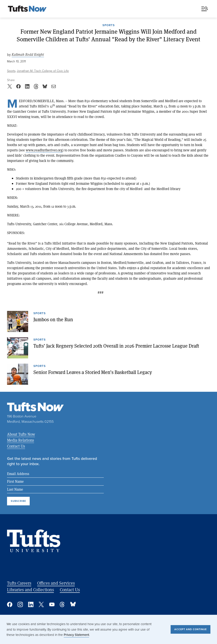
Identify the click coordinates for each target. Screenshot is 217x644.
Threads (62, 604)
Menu (205, 9)
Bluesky (73, 604)
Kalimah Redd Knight (28, 55)
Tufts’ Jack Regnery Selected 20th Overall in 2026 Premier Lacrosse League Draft (116, 346)
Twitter (41, 604)
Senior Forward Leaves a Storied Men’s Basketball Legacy (93, 372)
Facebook (10, 604)
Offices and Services (56, 583)
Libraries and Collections (30, 590)
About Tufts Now (21, 434)
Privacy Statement (76, 635)
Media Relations (21, 440)
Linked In (31, 604)
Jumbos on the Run (53, 319)
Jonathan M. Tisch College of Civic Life (43, 71)
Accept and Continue (191, 629)
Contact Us (16, 446)
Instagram (20, 604)
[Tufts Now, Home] (27, 9)
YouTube (52, 604)
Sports (109, 25)
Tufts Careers (19, 583)
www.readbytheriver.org (44, 150)
